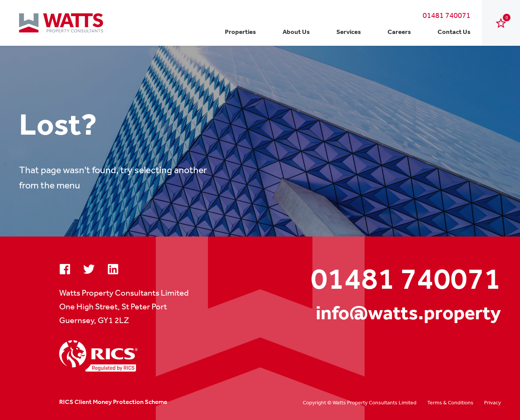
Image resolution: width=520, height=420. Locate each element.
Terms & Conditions (450, 402)
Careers (399, 31)
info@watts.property (408, 313)
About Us (296, 31)
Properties (240, 31)
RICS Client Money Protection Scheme (113, 402)
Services (349, 31)
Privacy (493, 402)
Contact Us (454, 31)
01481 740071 (447, 15)
